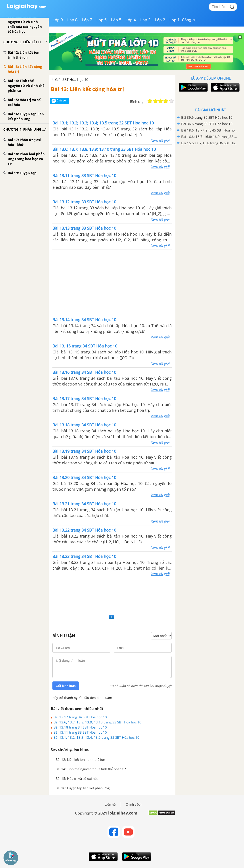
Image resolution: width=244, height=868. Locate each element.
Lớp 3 (145, 20)
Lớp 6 (102, 20)
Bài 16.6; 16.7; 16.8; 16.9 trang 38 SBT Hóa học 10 (210, 137)
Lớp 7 (87, 20)
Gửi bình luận (66, 686)
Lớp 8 (72, 20)
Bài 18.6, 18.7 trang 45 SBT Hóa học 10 (210, 130)
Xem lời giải (160, 140)
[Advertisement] (112, 283)
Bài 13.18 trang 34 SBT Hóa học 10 (80, 727)
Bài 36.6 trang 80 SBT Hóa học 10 (207, 124)
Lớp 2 (160, 20)
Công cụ (189, 20)
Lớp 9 (58, 20)
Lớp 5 (116, 20)
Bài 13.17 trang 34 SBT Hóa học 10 (80, 717)
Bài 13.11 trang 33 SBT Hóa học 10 (80, 732)
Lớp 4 (131, 20)
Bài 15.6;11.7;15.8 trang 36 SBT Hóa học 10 (210, 143)
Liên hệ (110, 805)
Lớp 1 (175, 20)
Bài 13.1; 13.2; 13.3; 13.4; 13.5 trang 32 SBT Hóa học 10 (96, 737)
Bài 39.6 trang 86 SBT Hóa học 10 (207, 117)
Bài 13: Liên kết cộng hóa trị (87, 89)
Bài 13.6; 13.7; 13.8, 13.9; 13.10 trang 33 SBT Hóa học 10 (97, 722)
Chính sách (134, 805)
